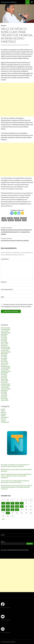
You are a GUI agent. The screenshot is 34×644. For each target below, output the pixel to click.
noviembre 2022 (6, 386)
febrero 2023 (5, 381)
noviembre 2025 (6, 329)
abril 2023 (4, 378)
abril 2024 (4, 360)
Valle (24, 220)
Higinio (17, 218)
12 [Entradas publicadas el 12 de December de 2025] (22, 506)
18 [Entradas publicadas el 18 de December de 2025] (17, 510)
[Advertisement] (17, 100)
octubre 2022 (5, 387)
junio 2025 (4, 337)
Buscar (3, 542)
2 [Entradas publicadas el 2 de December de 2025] (8, 503)
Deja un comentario (23, 45)
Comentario (5, 259)
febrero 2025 (5, 344)
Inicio (3, 535)
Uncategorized (5, 422)
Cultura (3, 411)
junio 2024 (4, 357)
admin (14, 45)
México (4, 220)
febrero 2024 (5, 363)
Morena (11, 220)
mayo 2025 (4, 339)
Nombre (4, 282)
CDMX (4, 218)
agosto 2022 (4, 390)
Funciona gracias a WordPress (8, 642)
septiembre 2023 (6, 371)
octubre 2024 (5, 350)
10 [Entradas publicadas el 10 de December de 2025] (12, 506)
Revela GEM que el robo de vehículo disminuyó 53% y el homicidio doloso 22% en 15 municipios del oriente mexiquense (17, 487)
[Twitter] (19, 213)
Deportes (4, 412)
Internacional (5, 417)
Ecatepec (3, 414)
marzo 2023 (4, 379)
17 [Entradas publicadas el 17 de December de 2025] (12, 510)
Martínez (23, 218)
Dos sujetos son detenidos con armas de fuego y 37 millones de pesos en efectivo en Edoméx (15, 465)
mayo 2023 (4, 376)
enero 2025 (4, 345)
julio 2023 (4, 374)
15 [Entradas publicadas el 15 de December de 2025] (3, 510)
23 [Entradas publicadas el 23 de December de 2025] (8, 513)
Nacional (3, 419)
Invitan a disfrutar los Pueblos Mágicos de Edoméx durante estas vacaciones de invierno (15, 482)
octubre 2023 (5, 370)
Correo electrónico (7, 289)
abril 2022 (4, 397)
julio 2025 (4, 336)
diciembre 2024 (5, 347)
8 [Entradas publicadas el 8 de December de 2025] (3, 506)
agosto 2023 (4, 373)
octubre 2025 (5, 331)
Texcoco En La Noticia (9, 2)
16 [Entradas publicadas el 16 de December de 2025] (8, 510)
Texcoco (4, 26)
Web (2, 297)
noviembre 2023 (6, 368)
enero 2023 (4, 382)
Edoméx (10, 218)
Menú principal (32, 2)
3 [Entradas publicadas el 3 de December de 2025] (12, 503)
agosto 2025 (4, 334)
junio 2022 (4, 394)
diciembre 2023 (5, 366)
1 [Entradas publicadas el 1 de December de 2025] (3, 503)
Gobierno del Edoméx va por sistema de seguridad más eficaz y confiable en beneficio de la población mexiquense (16, 476)
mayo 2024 (4, 358)
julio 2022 (4, 392)
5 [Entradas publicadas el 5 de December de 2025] (22, 503)
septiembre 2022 (6, 389)
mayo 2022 (4, 395)
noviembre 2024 (6, 349)
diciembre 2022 (5, 384)
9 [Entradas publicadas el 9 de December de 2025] (8, 506)
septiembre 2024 (6, 352)
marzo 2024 (4, 362)
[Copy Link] (22, 213)
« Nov (3, 519)
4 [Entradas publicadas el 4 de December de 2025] (17, 503)
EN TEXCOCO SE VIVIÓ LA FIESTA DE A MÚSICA (17, 239)
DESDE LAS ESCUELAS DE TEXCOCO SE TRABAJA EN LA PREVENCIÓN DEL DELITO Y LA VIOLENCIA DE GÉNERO (17, 231)
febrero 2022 (5, 400)
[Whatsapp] (15, 213)
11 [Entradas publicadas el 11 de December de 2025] (17, 506)
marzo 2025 (4, 342)
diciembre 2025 (5, 328)
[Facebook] (12, 213)
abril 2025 (4, 341)
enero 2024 (4, 365)
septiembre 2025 (6, 333)
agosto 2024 (4, 353)
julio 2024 (4, 355)
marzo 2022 (4, 398)
